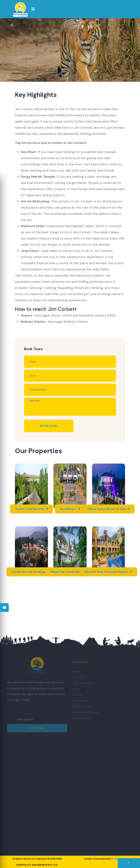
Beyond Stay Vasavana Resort (109, 572)
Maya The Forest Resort (70, 572)
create (116, 859)
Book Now (49, 426)
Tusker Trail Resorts (31, 509)
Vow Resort (70, 509)
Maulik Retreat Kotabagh (31, 572)
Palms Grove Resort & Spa (109, 509)
